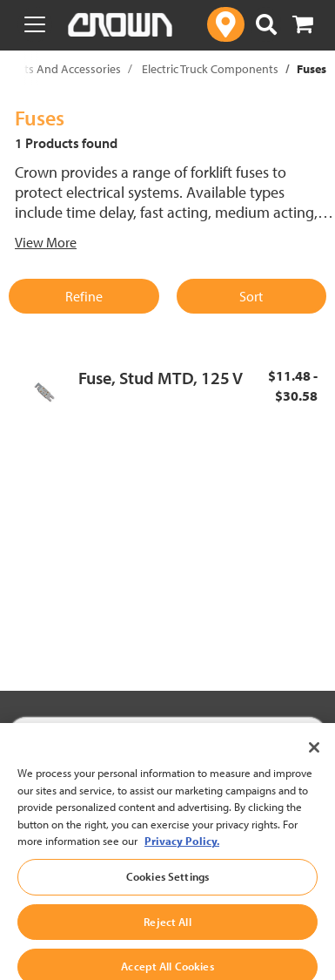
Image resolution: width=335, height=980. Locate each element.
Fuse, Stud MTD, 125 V (161, 378)
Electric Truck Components (210, 69)
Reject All (167, 935)
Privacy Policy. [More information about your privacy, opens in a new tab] (182, 855)
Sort (251, 296)
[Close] (314, 761)
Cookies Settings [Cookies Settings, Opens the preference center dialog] (167, 889)
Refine (84, 296)
